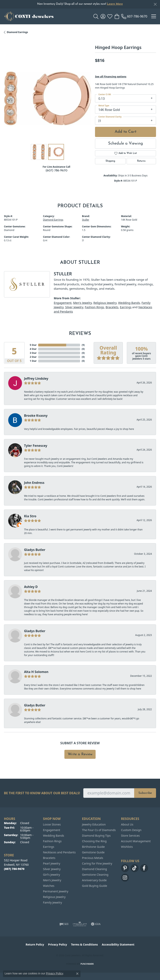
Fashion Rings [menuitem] (52, 841)
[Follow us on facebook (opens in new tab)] (144, 868)
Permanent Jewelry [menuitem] (56, 891)
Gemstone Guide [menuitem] (93, 852)
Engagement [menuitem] (51, 830)
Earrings (126, 307)
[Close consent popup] (77, 974)
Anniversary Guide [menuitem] (94, 880)
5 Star (33, 345)
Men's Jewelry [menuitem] (52, 880)
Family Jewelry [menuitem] (52, 902)
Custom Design (131, 830)
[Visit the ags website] (80, 924)
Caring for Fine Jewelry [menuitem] (97, 863)
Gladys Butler (35, 550)
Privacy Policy (58, 944)
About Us (127, 824)
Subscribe (145, 793)
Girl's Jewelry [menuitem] (51, 875)
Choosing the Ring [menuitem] (94, 841)
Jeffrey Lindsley (36, 379)
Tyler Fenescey (36, 446)
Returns (141, 161)
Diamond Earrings (17, 32)
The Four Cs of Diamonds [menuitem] (99, 830)
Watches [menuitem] (49, 886)
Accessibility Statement (118, 944)
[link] (134, 16)
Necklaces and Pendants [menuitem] (59, 852)
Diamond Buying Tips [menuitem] (96, 836)
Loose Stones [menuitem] (52, 824)
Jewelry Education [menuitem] (94, 824)
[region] (48, 98)
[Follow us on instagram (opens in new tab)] (125, 878)
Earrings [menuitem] (48, 847)
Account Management (136, 841)
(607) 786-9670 (56, 171)
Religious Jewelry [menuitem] (54, 897)
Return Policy (35, 944)
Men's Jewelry (82, 303)
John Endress (34, 483)
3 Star (33, 353)
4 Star (33, 349)
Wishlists (127, 847)
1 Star (33, 361)
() (83, 345)
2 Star (33, 357)
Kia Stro (30, 516)
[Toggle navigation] (154, 16)
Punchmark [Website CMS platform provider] (87, 964)
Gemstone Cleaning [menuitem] (95, 875)
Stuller (86, 220)
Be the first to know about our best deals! (42, 793)
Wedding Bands (129, 303)
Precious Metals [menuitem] (93, 858)
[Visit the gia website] (96, 924)
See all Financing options (111, 76)
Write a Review (80, 754)
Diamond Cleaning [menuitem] (95, 869)
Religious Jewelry (105, 303)
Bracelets (112, 307)
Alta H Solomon (36, 672)
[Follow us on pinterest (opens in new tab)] (125, 868)
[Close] (155, 4)
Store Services (130, 836)
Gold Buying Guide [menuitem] (95, 886)
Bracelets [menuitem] (49, 858)
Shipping (110, 161)
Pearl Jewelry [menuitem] (51, 863)
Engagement (63, 303)
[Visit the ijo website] (64, 924)
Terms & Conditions (84, 944)
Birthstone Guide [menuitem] (94, 847)
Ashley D (31, 587)
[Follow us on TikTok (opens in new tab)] (135, 868)
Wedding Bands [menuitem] (53, 836)
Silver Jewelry (74, 307)
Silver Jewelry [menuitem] (52, 869)
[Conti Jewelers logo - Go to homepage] (29, 16)
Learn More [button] (115, 4)
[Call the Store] (14, 869)
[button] (96, 16)
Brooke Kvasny (36, 416)
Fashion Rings (95, 307)
